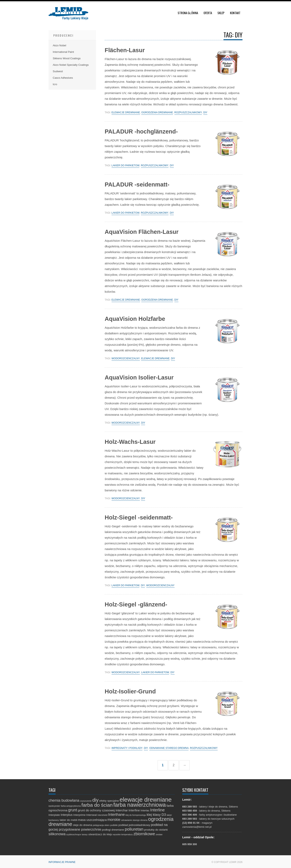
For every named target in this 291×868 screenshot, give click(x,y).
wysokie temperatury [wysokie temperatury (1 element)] (123, 834)
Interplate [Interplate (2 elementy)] (54, 815)
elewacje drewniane (126, 113)
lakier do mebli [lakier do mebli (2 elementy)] (68, 820)
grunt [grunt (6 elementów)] (73, 810)
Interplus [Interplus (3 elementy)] (67, 815)
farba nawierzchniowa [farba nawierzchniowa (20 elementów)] (140, 805)
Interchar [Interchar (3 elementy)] (122, 810)
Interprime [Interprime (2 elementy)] (80, 815)
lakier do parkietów (125, 166)
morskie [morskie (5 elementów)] (114, 820)
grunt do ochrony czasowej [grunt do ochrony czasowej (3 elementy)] (96, 810)
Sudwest (58, 71)
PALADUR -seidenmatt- (137, 184)
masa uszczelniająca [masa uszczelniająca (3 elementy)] (92, 820)
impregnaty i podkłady (127, 748)
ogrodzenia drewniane (157, 113)
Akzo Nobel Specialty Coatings (71, 65)
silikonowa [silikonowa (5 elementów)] (57, 834)
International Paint (63, 52)
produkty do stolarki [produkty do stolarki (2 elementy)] (156, 830)
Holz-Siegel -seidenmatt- (139, 517)
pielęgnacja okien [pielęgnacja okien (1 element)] (101, 825)
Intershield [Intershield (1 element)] (102, 815)
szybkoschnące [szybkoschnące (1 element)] (74, 834)
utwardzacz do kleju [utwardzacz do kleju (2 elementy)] (100, 834)
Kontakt (235, 13)
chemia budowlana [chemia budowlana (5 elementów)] (64, 800)
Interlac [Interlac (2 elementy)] (145, 810)
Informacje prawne (62, 862)
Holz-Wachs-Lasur (130, 442)
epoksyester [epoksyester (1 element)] (54, 806)
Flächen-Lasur (125, 50)
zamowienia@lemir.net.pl (197, 827)
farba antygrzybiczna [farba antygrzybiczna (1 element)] (71, 806)
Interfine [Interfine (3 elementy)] (134, 810)
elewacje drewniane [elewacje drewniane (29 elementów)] (146, 800)
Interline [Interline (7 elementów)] (157, 810)
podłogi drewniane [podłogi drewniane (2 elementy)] (113, 830)
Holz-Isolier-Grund (130, 691)
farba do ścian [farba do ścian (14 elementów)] (97, 805)
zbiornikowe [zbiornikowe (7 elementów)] (144, 834)
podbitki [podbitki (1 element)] (114, 825)
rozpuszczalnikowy (188, 113)
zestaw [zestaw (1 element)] (159, 834)
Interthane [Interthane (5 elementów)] (116, 814)
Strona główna (188, 13)
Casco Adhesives (63, 78)
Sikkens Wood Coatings (67, 58)
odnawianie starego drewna (169, 748)
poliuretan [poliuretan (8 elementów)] (134, 829)
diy (205, 113)
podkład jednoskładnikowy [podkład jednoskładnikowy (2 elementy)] (134, 825)
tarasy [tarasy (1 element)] (85, 834)
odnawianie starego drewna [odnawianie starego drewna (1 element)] (134, 820)
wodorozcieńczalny (126, 359)
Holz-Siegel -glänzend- (136, 604)
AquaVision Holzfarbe (135, 319)
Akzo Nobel (59, 45)
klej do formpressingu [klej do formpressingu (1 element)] (136, 815)
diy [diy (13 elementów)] (95, 800)
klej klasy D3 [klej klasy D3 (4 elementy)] (156, 815)
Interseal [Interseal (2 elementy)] (92, 815)
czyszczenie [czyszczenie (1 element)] (86, 801)
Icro (55, 84)
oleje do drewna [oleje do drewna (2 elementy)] (83, 825)
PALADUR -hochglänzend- (141, 131)
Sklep (221, 13)
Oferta (208, 13)
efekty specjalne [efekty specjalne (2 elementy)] (109, 801)
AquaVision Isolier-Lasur (139, 377)
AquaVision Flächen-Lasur (142, 232)
